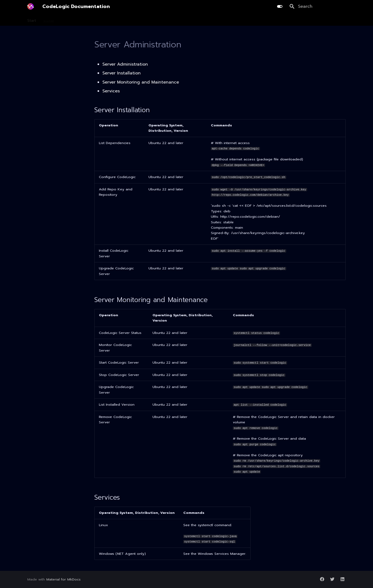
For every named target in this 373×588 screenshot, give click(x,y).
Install (49, 20)
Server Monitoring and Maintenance (141, 82)
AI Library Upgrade (156, 20)
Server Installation (122, 73)
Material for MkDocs (64, 579)
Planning (92, 20)
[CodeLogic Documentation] (31, 6)
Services (111, 91)
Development (120, 20)
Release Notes (240, 20)
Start (32, 20)
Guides (213, 20)
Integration (190, 20)
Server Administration (125, 64)
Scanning (69, 20)
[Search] (318, 6)
